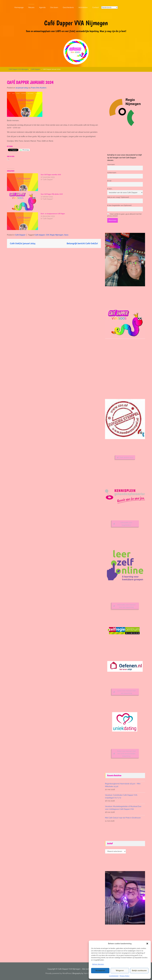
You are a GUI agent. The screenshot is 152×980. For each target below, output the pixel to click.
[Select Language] (110, 7)
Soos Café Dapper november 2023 (51, 175)
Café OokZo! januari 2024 (23, 243)
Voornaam (111, 164)
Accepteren (100, 971)
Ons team (54, 7)
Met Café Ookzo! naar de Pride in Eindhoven (123, 818)
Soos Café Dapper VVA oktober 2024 (52, 194)
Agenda (42, 7)
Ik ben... (110, 189)
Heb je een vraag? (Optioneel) (118, 197)
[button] (147, 944)
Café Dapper (36, 69)
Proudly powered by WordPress (58, 973)
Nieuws (31, 7)
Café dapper (40, 235)
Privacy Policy (124, 976)
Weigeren (120, 971)
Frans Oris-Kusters (39, 88)
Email (109, 181)
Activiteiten (83, 7)
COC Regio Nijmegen (55, 235)
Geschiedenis (68, 7)
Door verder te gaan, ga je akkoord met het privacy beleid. (124, 215)
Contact (95, 7)
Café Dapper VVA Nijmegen (76, 23)
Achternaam (112, 172)
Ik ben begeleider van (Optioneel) (119, 205)
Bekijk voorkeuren (139, 971)
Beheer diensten (98, 964)
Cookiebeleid (114, 976)
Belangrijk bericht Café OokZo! (82, 243)
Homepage (19, 7)
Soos (66, 235)
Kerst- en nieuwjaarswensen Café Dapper (53, 214)
